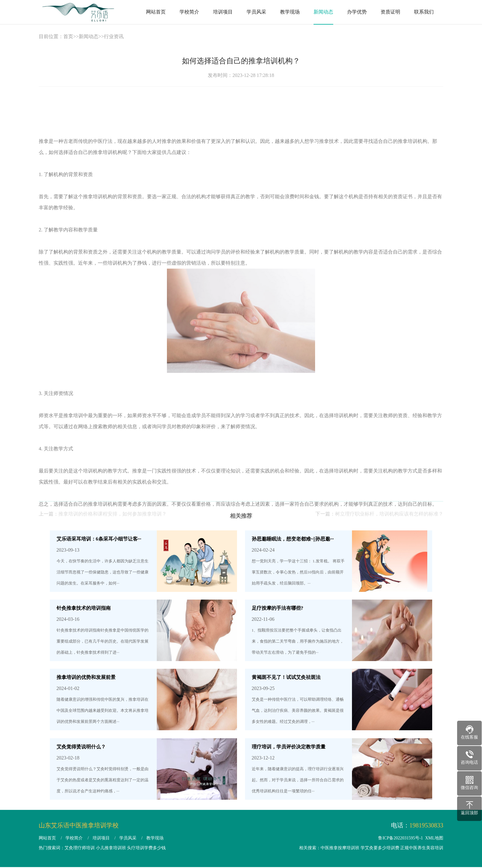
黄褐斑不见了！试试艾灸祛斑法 (286, 677)
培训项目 (223, 12)
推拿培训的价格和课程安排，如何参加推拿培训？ (113, 522)
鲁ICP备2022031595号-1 (400, 838)
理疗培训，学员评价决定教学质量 (289, 747)
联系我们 (424, 12)
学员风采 (256, 12)
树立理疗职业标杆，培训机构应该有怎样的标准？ (389, 522)
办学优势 (357, 12)
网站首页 (156, 12)
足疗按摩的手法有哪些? (278, 608)
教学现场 (290, 12)
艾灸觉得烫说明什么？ (81, 747)
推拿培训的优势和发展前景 (86, 677)
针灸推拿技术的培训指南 (84, 608)
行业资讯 (114, 36)
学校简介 (189, 12)
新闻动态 (323, 12)
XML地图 (434, 838)
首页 (68, 36)
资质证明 (390, 12)
